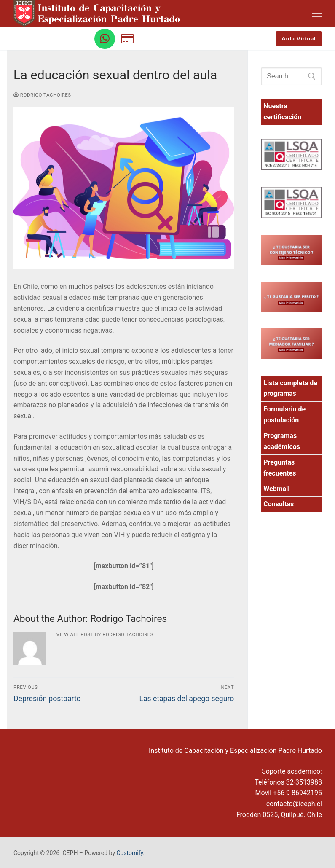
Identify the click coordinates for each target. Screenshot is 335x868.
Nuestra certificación (282, 112)
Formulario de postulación (284, 415)
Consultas (279, 504)
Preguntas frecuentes (280, 468)
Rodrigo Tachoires (42, 95)
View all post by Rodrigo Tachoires (105, 634)
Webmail (276, 489)
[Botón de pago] (128, 39)
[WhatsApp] (105, 39)
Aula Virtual (299, 39)
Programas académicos (282, 441)
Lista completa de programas (290, 388)
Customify (130, 853)
